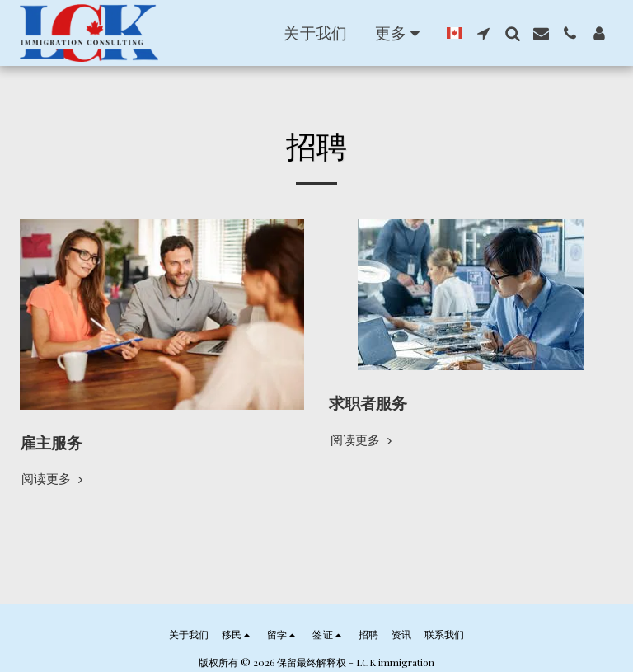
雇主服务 (51, 442)
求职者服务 (368, 403)
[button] (321, 33)
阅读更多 (54, 479)
